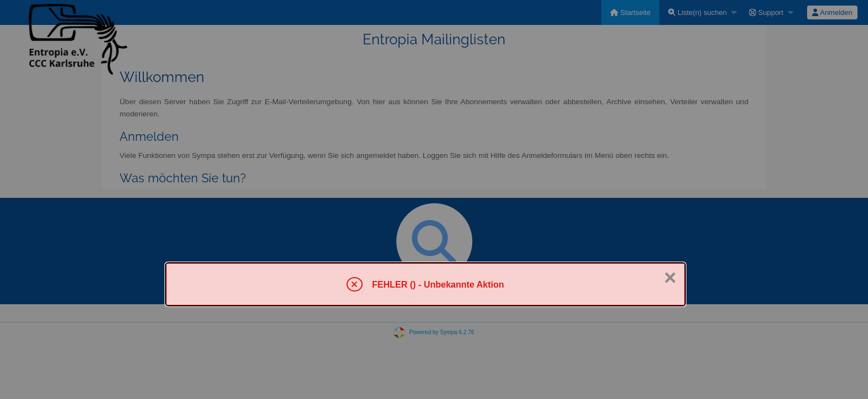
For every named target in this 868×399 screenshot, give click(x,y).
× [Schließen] (670, 278)
